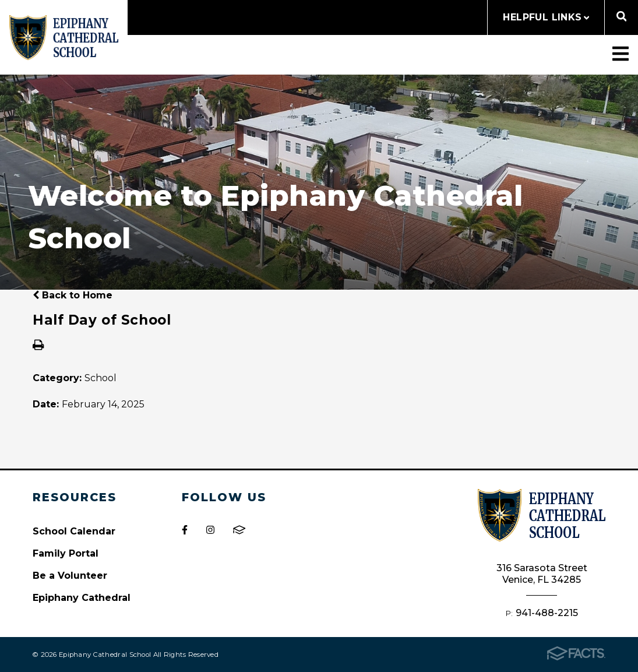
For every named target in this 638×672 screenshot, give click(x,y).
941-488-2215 (547, 613)
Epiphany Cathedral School (64, 38)
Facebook (185, 530)
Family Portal (66, 553)
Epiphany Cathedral (82, 598)
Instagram (210, 530)
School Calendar (74, 531)
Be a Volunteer (70, 576)
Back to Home (73, 295)
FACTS (239, 530)
